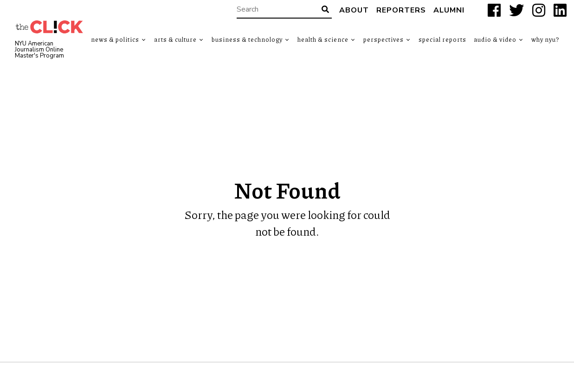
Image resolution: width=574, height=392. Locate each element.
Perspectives (384, 39)
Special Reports (442, 39)
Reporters (401, 10)
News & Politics (115, 39)
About (354, 10)
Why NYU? (545, 39)
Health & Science (323, 39)
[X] (516, 10)
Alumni (449, 10)
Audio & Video (495, 39)
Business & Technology (247, 39)
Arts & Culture (175, 39)
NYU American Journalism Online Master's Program (39, 50)
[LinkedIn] (560, 10)
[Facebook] (494, 10)
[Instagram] (539, 10)
